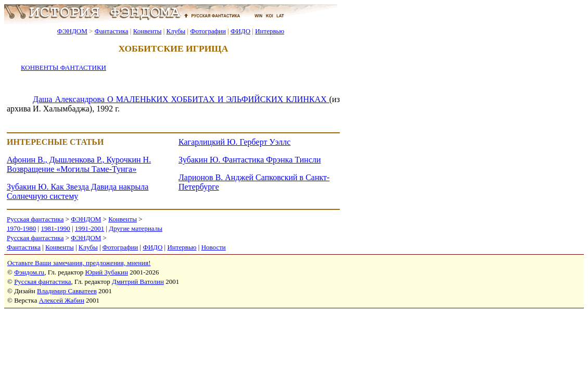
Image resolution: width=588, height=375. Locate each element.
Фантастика (112, 31)
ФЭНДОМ (72, 31)
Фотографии (208, 31)
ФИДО (240, 31)
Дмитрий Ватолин (138, 282)
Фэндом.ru (29, 272)
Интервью (270, 31)
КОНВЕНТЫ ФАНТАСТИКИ (63, 67)
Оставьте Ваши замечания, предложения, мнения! (79, 263)
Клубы (176, 31)
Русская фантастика (35, 219)
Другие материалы (136, 228)
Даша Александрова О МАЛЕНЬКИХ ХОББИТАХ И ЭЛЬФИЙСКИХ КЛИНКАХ (181, 99)
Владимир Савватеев (67, 291)
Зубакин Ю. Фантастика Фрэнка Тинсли (250, 160)
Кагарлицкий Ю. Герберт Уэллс (234, 142)
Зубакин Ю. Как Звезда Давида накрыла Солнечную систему (78, 191)
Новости (214, 247)
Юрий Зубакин (107, 272)
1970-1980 (21, 228)
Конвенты (148, 31)
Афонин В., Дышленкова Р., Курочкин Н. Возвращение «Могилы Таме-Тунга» (79, 164)
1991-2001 (90, 228)
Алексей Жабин (62, 300)
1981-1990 (55, 228)
